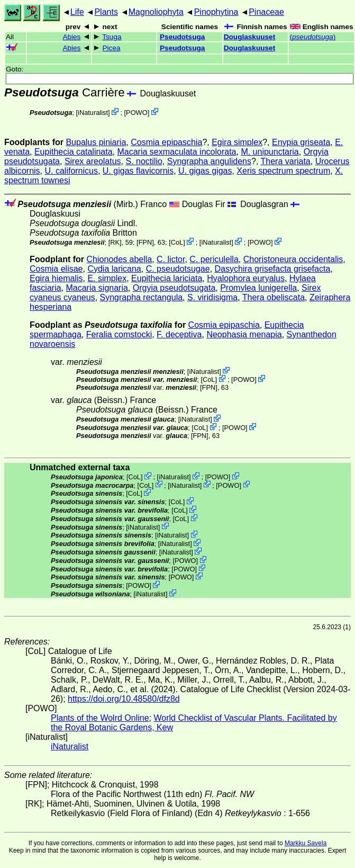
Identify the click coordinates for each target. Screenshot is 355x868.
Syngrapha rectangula (142, 297)
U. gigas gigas (205, 171)
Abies (71, 37)
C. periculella (214, 259)
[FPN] (145, 242)
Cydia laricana (114, 269)
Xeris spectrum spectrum (283, 171)
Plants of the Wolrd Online (100, 718)
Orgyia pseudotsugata (174, 288)
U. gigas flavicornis (138, 171)
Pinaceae (266, 12)
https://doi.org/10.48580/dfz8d (124, 699)
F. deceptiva (179, 334)
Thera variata (285, 161)
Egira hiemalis (56, 278)
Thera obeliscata (274, 297)
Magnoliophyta (156, 12)
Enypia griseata (301, 142)
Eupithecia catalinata (74, 152)
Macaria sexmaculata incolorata (176, 152)
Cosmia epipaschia (166, 142)
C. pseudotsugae (178, 269)
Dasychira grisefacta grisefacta (273, 269)
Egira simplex (237, 142)
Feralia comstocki (119, 334)
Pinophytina (216, 12)
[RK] (115, 242)
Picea (112, 48)
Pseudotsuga (182, 37)
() (312, 37)
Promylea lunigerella (258, 288)
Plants (106, 12)
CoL (177, 242)
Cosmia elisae (56, 269)
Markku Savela (306, 843)
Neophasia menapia (244, 334)
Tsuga (112, 37)
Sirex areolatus (93, 161)
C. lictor (171, 259)
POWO (137, 113)
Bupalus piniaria (96, 142)
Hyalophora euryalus (246, 278)
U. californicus (71, 171)
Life (77, 12)
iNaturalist (93, 113)
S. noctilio (144, 161)
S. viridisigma (212, 297)
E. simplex (107, 278)
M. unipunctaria (270, 152)
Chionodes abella (120, 259)
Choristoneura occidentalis (293, 259)
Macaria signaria (97, 288)
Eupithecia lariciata (167, 278)
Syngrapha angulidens (209, 161)
